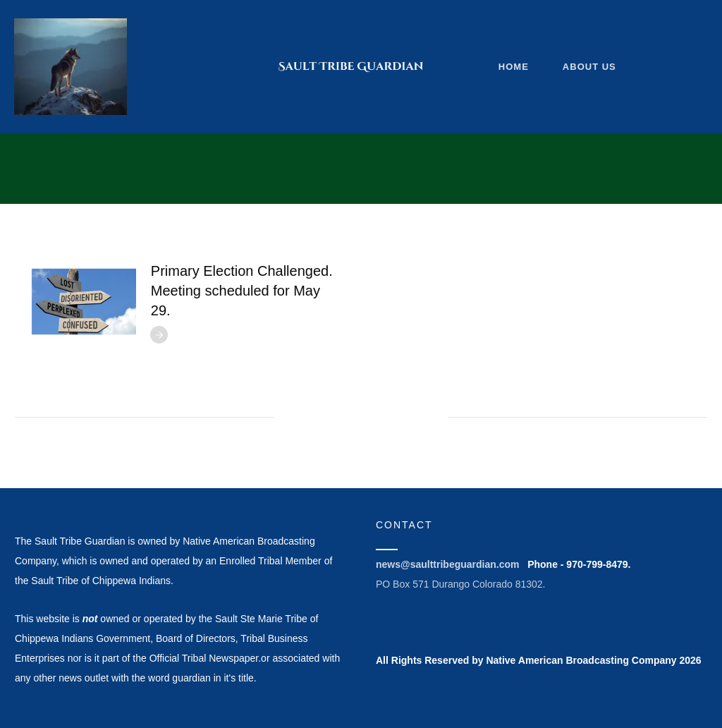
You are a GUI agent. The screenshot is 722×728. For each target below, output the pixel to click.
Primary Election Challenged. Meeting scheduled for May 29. (242, 291)
